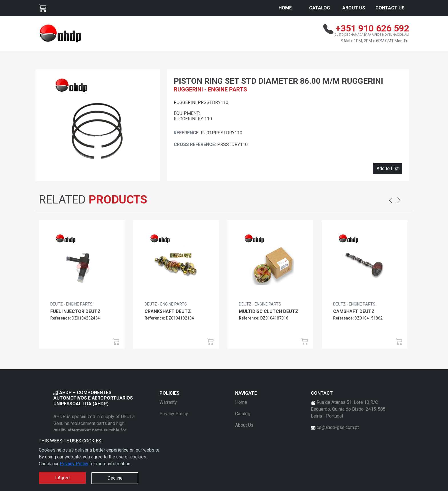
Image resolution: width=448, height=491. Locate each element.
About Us (354, 8)
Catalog (320, 8)
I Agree (62, 478)
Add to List (388, 168)
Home (285, 8)
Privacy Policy (74, 464)
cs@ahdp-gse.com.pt (338, 427)
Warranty (168, 402)
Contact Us (390, 8)
